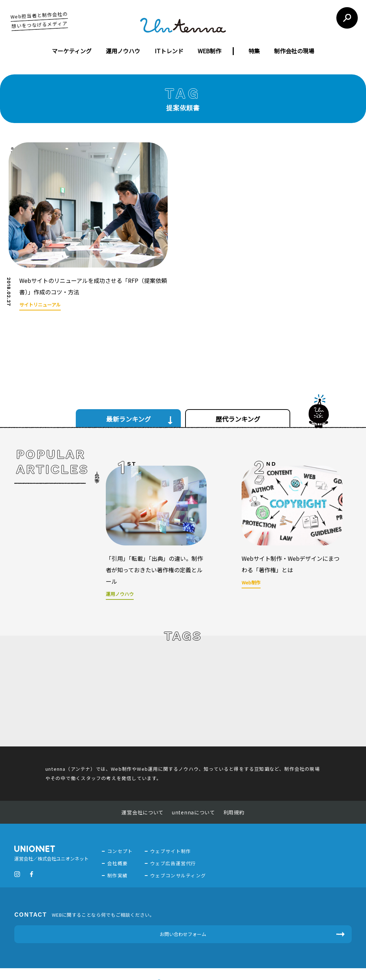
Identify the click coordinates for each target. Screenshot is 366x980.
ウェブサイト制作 (170, 819)
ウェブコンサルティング (178, 844)
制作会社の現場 (294, 51)
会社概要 (117, 831)
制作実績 (117, 844)
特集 (254, 51)
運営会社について (143, 780)
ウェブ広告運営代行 (173, 831)
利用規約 (234, 780)
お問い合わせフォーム (183, 902)
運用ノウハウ (123, 51)
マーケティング (72, 51)
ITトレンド (169, 51)
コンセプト (120, 819)
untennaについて (194, 780)
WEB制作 (209, 51)
